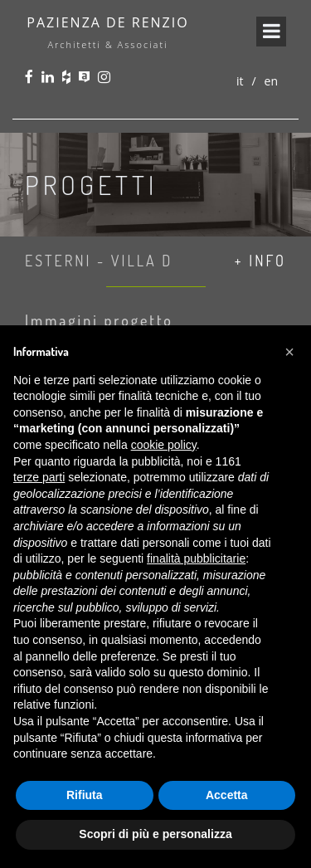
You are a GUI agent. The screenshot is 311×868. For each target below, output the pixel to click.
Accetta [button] (227, 795)
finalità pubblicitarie (196, 558)
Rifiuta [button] (85, 795)
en (271, 81)
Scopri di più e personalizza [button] (155, 834)
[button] (289, 352)
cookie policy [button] (164, 445)
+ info (260, 261)
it (240, 81)
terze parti (39, 477)
